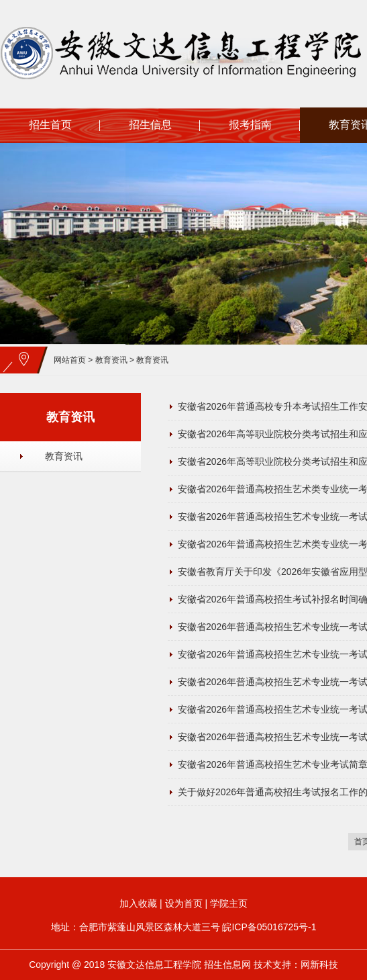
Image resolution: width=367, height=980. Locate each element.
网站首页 (70, 360)
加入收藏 (138, 903)
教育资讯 (111, 360)
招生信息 (150, 125)
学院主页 (229, 903)
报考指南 (250, 125)
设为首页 (184, 903)
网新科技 (319, 965)
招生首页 (50, 125)
